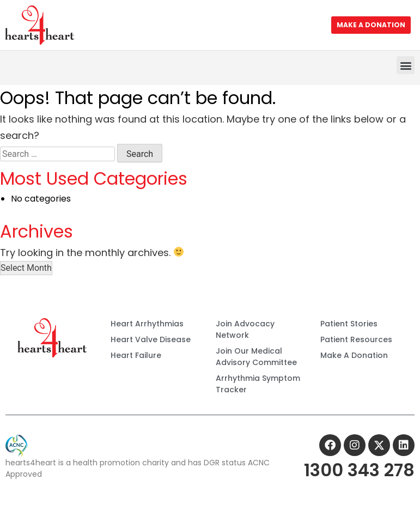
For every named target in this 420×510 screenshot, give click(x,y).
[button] (406, 65)
